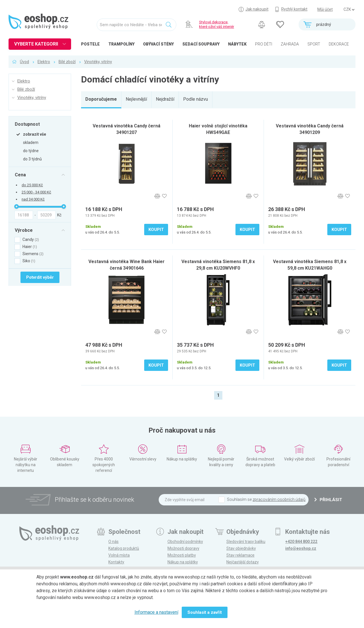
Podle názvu (196, 99)
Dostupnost (27, 124)
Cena (20, 175)
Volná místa (119, 555)
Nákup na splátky (183, 562)
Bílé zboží (67, 62)
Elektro (44, 62)
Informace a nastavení (156, 612)
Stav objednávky (241, 548)
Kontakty (116, 562)
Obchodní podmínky (185, 542)
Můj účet (325, 9)
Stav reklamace (240, 555)
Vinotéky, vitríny (98, 62)
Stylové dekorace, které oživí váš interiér (217, 24)
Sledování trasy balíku (246, 542)
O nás (113, 542)
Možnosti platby (182, 555)
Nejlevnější (136, 99)
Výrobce (24, 230)
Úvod (24, 62)
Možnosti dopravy (183, 548)
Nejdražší (165, 99)
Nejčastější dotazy (243, 562)
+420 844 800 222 (301, 542)
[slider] (16, 206)
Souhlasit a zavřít (205, 612)
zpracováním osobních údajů (279, 499)
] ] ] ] (349, 10)
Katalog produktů (124, 548)
